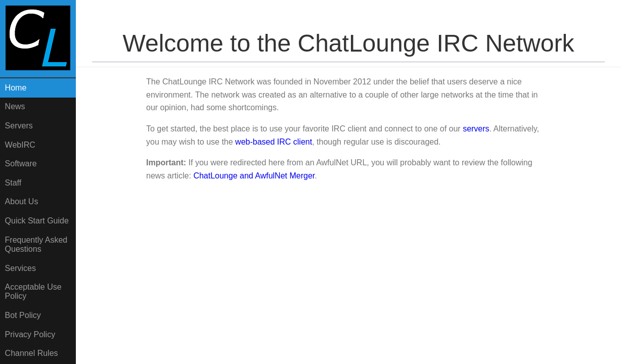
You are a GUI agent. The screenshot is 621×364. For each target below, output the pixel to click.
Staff (13, 183)
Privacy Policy (30, 334)
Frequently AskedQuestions (36, 244)
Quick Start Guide (37, 221)
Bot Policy (23, 315)
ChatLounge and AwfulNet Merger (254, 176)
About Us (22, 201)
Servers (19, 126)
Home (16, 88)
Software (21, 164)
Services (20, 268)
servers (476, 129)
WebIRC (20, 145)
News (15, 106)
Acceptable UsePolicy (33, 291)
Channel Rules (32, 353)
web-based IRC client (274, 142)
